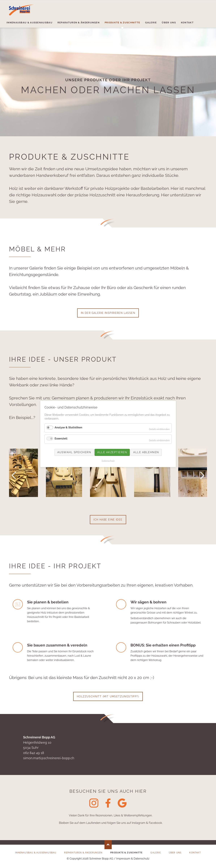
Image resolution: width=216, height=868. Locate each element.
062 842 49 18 (34, 753)
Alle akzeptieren (112, 452)
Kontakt (195, 853)
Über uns (175, 853)
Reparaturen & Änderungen (83, 853)
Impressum (123, 859)
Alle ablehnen (146, 452)
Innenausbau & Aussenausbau (36, 853)
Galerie (156, 853)
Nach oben (108, 845)
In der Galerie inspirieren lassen (108, 313)
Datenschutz (141, 859)
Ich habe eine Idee (108, 520)
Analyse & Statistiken (68, 427)
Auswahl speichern (74, 452)
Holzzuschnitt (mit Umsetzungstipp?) (108, 696)
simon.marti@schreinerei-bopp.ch (49, 758)
